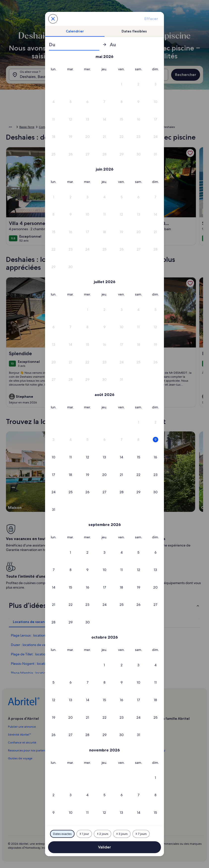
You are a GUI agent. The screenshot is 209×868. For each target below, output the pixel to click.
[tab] (75, 31)
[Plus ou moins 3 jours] (122, 834)
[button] (121, 84)
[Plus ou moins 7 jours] (141, 834)
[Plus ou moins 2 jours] (103, 834)
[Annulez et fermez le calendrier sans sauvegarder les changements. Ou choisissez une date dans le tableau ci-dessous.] (53, 19)
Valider (104, 847)
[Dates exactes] (62, 834)
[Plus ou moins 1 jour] (84, 834)
